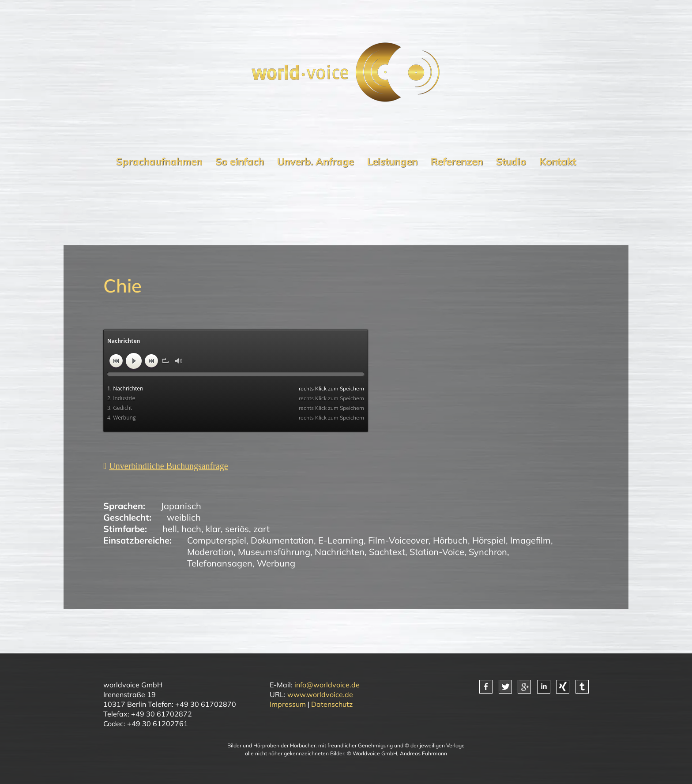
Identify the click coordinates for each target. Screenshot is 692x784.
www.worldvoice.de (320, 694)
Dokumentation (282, 540)
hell (170, 529)
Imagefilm (530, 540)
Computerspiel (217, 540)
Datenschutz (332, 704)
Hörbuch (450, 540)
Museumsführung (274, 552)
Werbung (276, 563)
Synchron (488, 552)
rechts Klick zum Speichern (331, 388)
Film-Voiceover (398, 540)
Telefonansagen (220, 563)
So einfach (240, 161)
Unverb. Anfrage (316, 161)
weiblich (184, 517)
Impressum (288, 704)
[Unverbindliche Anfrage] (166, 466)
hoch (191, 529)
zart (261, 529)
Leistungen (392, 161)
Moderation (210, 552)
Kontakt (558, 161)
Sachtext (387, 552)
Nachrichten (340, 552)
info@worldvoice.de (327, 685)
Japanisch (181, 506)
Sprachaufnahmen (159, 161)
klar (213, 529)
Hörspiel (489, 540)
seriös (237, 529)
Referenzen (457, 161)
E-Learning (341, 540)
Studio (511, 161)
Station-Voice (437, 552)
